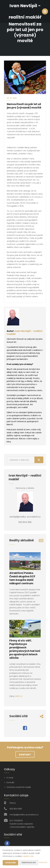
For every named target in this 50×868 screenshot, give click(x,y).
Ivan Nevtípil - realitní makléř (25, 332)
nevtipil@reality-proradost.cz (24, 815)
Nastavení (43, 862)
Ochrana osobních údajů (19, 787)
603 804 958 (16, 809)
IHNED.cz (19, 696)
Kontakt (25, 755)
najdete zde (28, 856)
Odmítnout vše (29, 862)
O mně (10, 778)
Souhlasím (10, 863)
